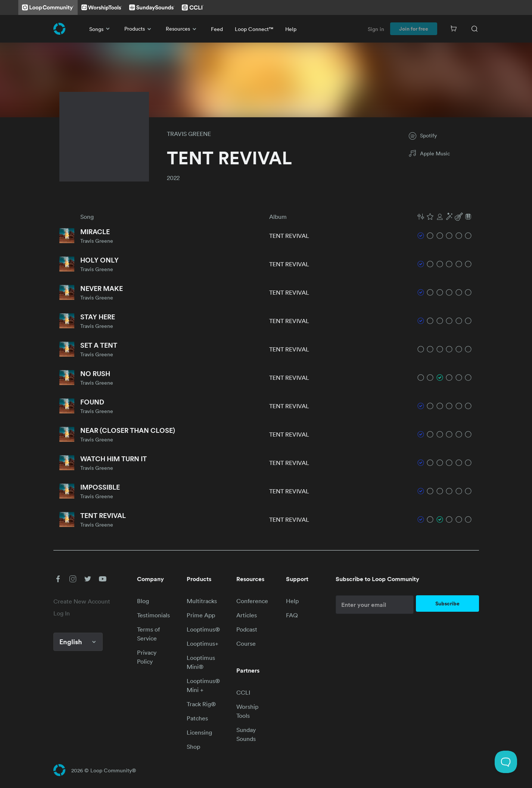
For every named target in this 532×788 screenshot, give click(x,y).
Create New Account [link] (82, 601)
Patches (197, 718)
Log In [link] (62, 613)
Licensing (199, 732)
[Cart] (454, 29)
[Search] (475, 29)
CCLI (243, 692)
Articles (247, 615)
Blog (143, 601)
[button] (445, 217)
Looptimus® (203, 629)
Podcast (247, 629)
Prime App (201, 615)
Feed (217, 29)
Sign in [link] (376, 29)
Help (291, 29)
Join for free (414, 29)
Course (246, 643)
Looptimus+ (203, 643)
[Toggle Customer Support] (506, 762)
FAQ (292, 615)
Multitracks (202, 601)
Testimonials (153, 615)
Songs (101, 29)
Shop (193, 747)
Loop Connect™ (254, 29)
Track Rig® (201, 704)
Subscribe (447, 604)
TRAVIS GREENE (189, 134)
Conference (252, 601)
